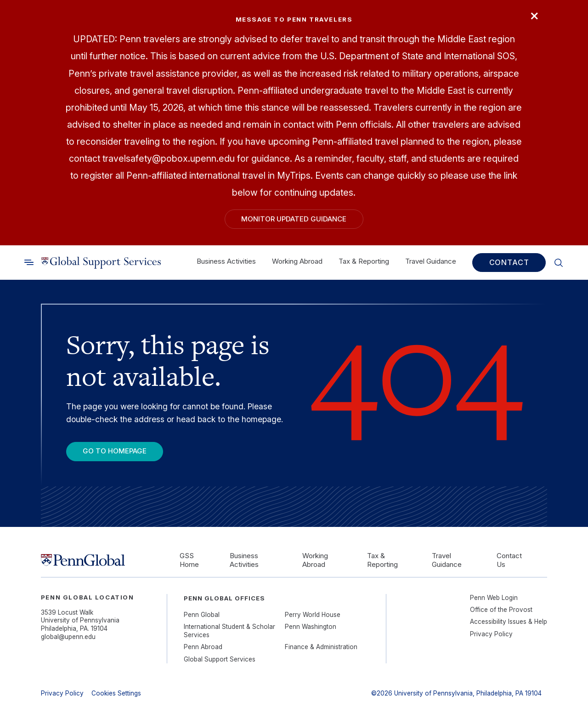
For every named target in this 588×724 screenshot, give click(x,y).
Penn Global (202, 615)
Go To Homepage (115, 451)
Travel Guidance (431, 261)
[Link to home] (101, 262)
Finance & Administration (321, 647)
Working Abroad (297, 261)
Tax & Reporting (364, 261)
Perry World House (313, 615)
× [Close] (534, 15)
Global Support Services (220, 659)
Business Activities (226, 261)
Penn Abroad (203, 647)
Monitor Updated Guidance (294, 219)
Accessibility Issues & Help (509, 622)
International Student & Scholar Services (229, 631)
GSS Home (189, 560)
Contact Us (509, 560)
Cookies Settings (116, 693)
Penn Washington (311, 627)
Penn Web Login (494, 598)
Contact (509, 262)
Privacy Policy (491, 634)
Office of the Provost (501, 610)
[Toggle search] (29, 262)
